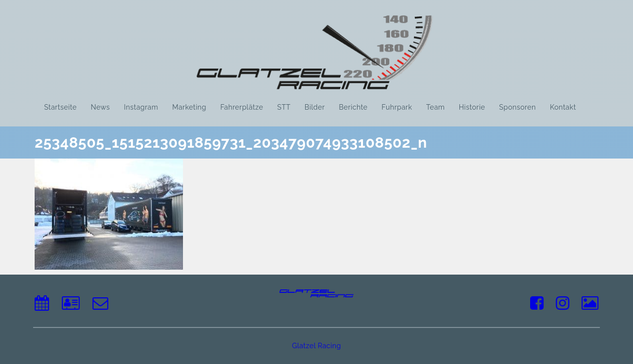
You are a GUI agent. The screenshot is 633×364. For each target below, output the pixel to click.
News (101, 107)
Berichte (353, 107)
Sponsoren (517, 107)
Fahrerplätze (242, 107)
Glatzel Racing (316, 346)
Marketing (189, 107)
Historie (472, 107)
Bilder (315, 107)
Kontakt (563, 107)
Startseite (60, 107)
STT (284, 107)
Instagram (141, 107)
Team (436, 107)
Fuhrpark (397, 107)
